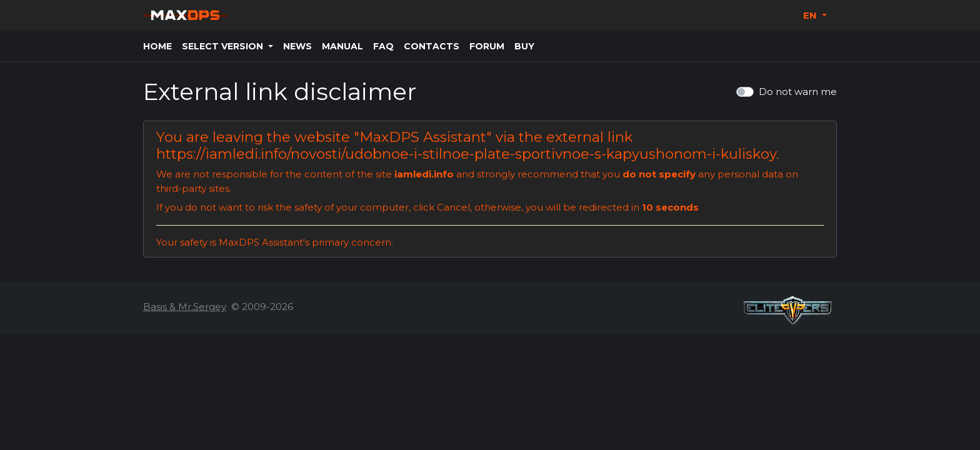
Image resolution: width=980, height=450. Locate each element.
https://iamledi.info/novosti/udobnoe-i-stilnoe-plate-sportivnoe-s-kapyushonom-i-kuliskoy (466, 154)
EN (811, 15)
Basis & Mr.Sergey (185, 307)
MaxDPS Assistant (423, 137)
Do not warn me (798, 92)
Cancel (453, 207)
